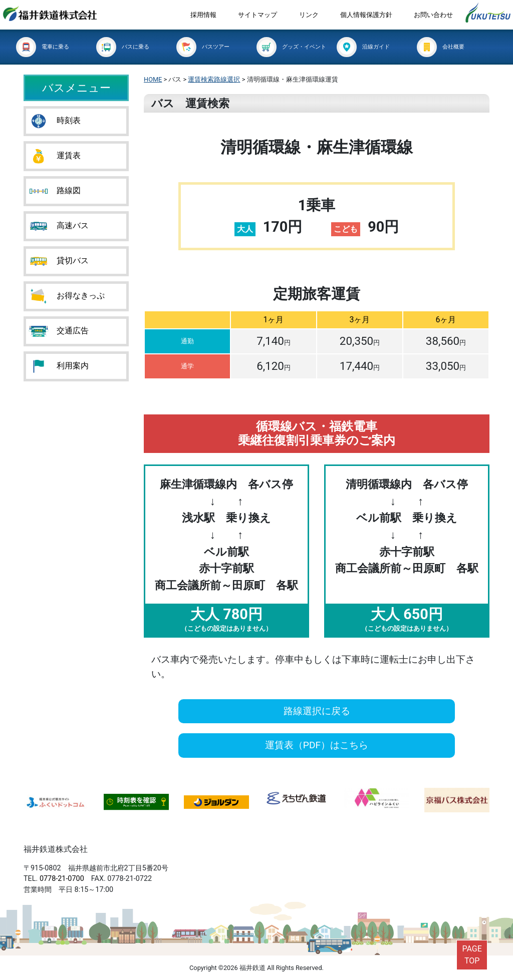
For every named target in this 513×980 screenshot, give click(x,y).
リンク (309, 15)
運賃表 (55, 156)
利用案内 (59, 366)
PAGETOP (472, 955)
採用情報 (203, 15)
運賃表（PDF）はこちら (317, 745)
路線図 (55, 191)
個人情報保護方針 (366, 15)
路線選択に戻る (317, 711)
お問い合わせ (433, 15)
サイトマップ (258, 15)
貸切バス (59, 261)
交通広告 (59, 331)
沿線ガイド (363, 47)
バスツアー (203, 47)
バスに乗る (123, 47)
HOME (153, 79)
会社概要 (441, 47)
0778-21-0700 (62, 879)
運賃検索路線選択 (214, 79)
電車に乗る (43, 47)
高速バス (59, 226)
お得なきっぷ (67, 296)
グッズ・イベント (291, 47)
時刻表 (55, 121)
